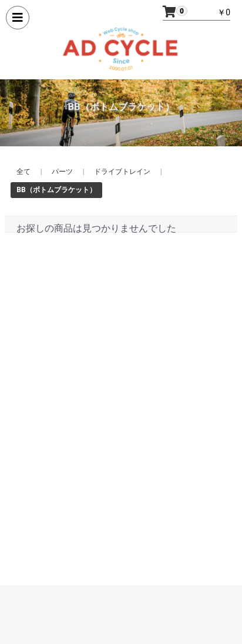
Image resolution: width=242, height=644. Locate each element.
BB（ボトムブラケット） (56, 190)
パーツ (62, 172)
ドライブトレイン (122, 172)
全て (23, 172)
